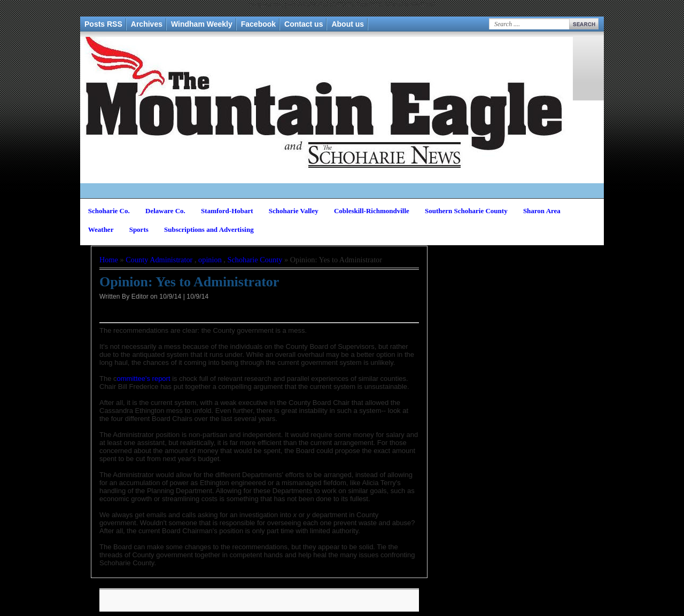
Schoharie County (255, 260)
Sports (139, 229)
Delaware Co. (165, 211)
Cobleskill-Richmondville (372, 211)
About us (348, 24)
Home (109, 260)
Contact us (304, 24)
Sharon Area (542, 211)
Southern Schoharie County (466, 211)
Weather (101, 229)
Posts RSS (103, 24)
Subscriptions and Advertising (209, 229)
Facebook (258, 24)
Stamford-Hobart (227, 211)
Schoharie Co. (109, 211)
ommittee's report (144, 379)
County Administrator (159, 260)
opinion (210, 260)
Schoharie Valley (294, 211)
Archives (147, 24)
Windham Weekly (202, 24)
